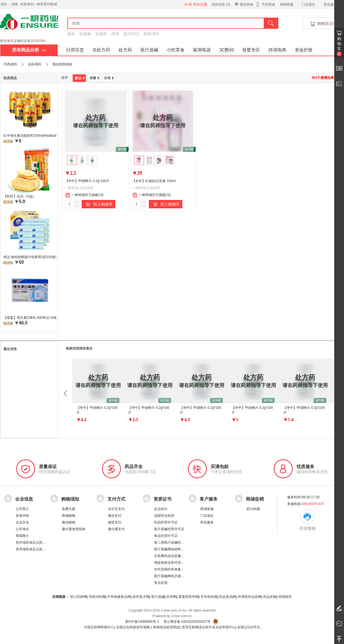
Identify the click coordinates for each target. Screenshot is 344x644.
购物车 (339, 46)
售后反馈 (161, 583)
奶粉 (71, 34)
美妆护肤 (304, 50)
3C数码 (227, 50)
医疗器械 (149, 50)
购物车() (321, 24)
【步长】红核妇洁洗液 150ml (154, 181)
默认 (80, 78)
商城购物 (69, 516)
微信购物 (69, 522)
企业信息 (24, 499)
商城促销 (255, 499)
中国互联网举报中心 (99, 627)
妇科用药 (35, 64)
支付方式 (116, 499)
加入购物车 (98, 204)
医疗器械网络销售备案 (171, 549)
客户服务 (209, 499)
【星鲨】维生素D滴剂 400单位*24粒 (30, 318)
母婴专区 (251, 50)
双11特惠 (253, 509)
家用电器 (202, 50)
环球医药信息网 (249, 597)
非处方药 (101, 50)
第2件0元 (131, 34)
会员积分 (161, 509)
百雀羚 (101, 34)
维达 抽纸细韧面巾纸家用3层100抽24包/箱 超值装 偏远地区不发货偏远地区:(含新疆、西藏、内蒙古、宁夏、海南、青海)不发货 (30, 257)
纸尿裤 (85, 34)
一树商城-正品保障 (79, 188)
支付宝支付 (116, 509)
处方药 (125, 50)
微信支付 (115, 516)
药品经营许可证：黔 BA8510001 (25, 39)
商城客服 (287, 4)
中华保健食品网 (119, 597)
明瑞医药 (285, 597)
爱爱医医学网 (189, 597)
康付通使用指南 (74, 529)
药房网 (171, 597)
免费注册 (69, 509)
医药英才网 (141, 597)
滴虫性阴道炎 (62, 64)
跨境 (115, 34)
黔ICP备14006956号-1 (142, 622)
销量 (94, 78)
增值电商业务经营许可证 (173, 563)
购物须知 (70, 499)
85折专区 (152, 34)
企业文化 (22, 522)
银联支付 (115, 522)
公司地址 (22, 529)
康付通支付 (116, 529)
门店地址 (308, 4)
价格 (109, 78)
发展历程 (22, 516)
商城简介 (22, 536)
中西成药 (10, 64)
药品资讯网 (227, 597)
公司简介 (22, 509)
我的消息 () (221, 4)
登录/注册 (200, 4)
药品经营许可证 (166, 522)
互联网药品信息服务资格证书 (176, 556)
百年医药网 (209, 597)
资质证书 (162, 499)
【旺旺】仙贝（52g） (20, 196)
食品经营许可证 (166, 536)
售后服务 (330, 4)
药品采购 (270, 597)
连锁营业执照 (164, 516)
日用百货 (75, 50)
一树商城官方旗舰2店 (84, 195)
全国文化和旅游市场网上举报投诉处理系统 (148, 627)
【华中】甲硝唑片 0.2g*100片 (87, 181)
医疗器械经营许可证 (169, 529)
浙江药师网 (78, 597)
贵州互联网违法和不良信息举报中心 (209, 627)
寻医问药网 (97, 597)
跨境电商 (277, 50)
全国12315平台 (248, 627)
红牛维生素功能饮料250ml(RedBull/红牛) (30, 136)
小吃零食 (176, 50)
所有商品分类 (29, 50)
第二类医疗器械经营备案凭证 (176, 542)
